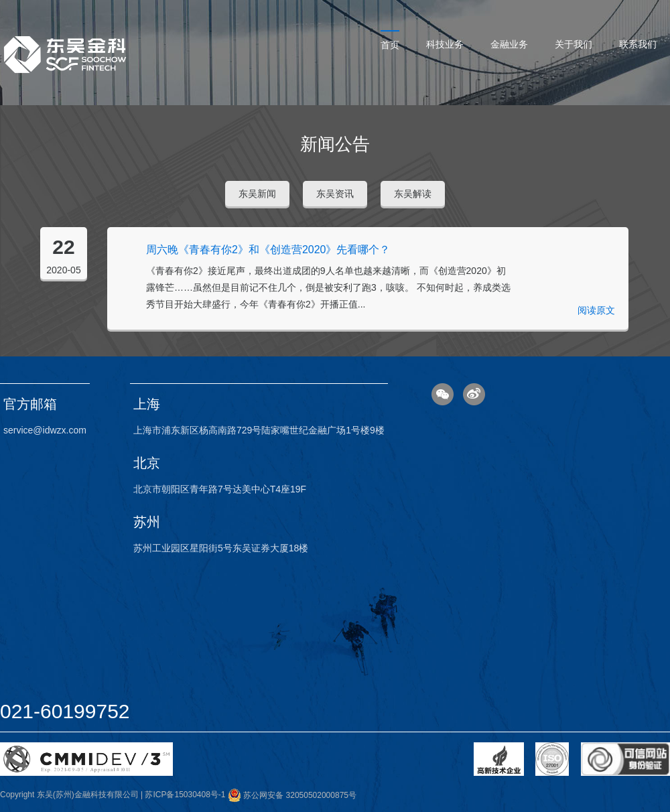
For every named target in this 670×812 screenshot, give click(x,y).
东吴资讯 (335, 194)
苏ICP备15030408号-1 (185, 795)
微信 (443, 394)
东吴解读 (413, 194)
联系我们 (638, 44)
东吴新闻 (257, 194)
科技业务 (445, 44)
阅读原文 (596, 310)
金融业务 (509, 44)
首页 (390, 45)
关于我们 (574, 44)
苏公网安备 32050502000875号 (292, 795)
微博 (474, 394)
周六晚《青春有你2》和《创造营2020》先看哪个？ (268, 250)
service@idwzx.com (45, 430)
